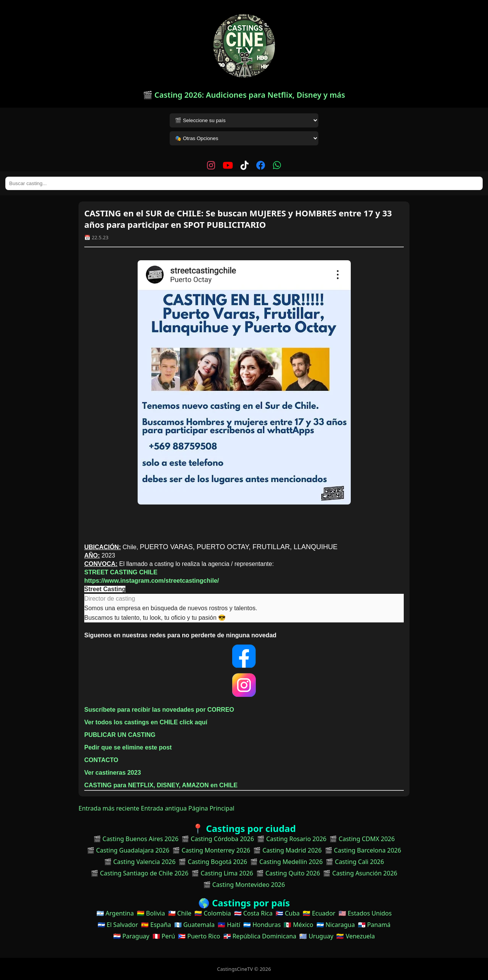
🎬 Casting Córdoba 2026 (218, 839)
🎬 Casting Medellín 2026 (286, 862)
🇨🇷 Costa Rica (253, 913)
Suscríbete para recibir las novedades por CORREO (159, 710)
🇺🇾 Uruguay (316, 936)
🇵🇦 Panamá (374, 925)
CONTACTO (101, 760)
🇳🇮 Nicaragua (336, 925)
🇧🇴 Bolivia (151, 913)
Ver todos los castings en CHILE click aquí (146, 722)
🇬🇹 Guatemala (195, 925)
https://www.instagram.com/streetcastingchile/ (152, 581)
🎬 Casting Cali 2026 (355, 862)
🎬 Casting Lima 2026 (222, 873)
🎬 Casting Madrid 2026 (287, 850)
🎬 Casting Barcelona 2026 (363, 850)
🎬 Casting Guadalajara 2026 (128, 850)
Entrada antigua (164, 808)
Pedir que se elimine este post (128, 747)
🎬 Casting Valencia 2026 (140, 862)
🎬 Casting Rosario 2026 (292, 839)
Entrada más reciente (109, 808)
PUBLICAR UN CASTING (120, 735)
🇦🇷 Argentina (115, 913)
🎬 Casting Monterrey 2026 (211, 850)
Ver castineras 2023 (113, 773)
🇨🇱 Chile (180, 913)
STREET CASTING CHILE (121, 572)
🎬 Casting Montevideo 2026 (244, 885)
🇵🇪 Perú (164, 936)
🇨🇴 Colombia (213, 913)
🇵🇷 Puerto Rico (199, 936)
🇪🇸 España (156, 925)
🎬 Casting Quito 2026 (288, 873)
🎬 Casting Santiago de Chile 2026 (140, 873)
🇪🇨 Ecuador (319, 913)
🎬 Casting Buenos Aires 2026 (136, 839)
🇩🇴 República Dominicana (260, 936)
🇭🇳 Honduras (262, 925)
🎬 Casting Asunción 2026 (360, 873)
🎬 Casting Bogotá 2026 (213, 862)
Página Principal (211, 808)
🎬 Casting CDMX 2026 (362, 839)
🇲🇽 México (298, 925)
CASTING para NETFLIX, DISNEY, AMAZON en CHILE (162, 785)
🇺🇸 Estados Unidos (365, 913)
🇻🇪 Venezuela (356, 936)
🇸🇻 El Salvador (118, 925)
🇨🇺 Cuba (288, 913)
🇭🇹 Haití (229, 925)
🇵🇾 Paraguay (131, 936)
